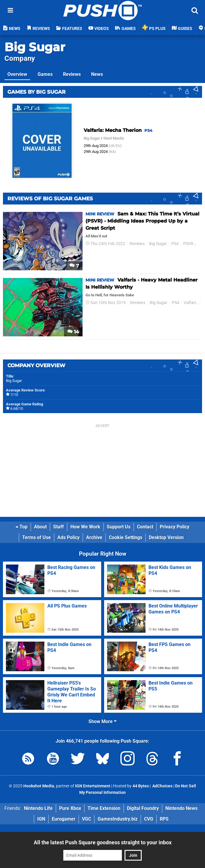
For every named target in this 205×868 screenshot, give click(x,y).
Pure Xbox (70, 808)
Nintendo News (181, 808)
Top (22, 527)
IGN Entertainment (93, 786)
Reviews (72, 74)
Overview (17, 74)
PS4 (175, 244)
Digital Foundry (143, 808)
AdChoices (162, 786)
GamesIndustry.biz (118, 819)
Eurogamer (64, 819)
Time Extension (104, 808)
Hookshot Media (39, 786)
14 (73, 332)
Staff (59, 527)
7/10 (14, 395)
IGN (41, 819)
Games (45, 74)
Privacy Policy (175, 527)
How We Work (85, 527)
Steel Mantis (114, 138)
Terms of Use (37, 537)
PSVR (188, 244)
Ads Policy (68, 537)
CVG (149, 819)
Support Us (119, 527)
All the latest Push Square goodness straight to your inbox (103, 842)
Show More (102, 721)
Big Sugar (35, 47)
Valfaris (191, 303)
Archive (94, 537)
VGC (87, 819)
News (97, 74)
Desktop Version (166, 537)
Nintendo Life (38, 808)
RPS (164, 819)
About (40, 527)
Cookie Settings (126, 537)
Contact (145, 527)
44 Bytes (141, 786)
